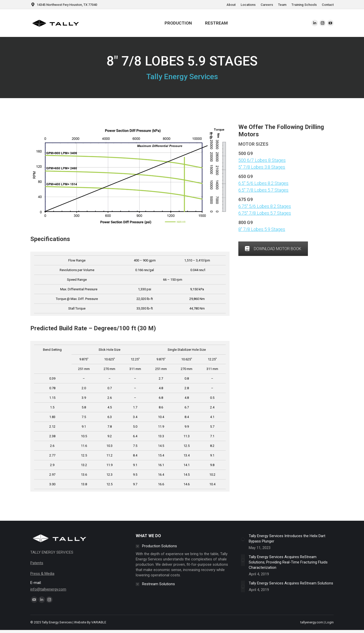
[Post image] (243, 539)
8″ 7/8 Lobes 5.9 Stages (262, 229)
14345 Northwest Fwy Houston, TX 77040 (64, 5)
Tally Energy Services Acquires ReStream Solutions (291, 583)
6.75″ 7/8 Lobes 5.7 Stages (265, 213)
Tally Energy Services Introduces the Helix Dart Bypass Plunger (287, 539)
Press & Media (42, 574)
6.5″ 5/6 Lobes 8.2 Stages (263, 183)
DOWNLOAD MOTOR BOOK (273, 249)
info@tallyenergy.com (48, 589)
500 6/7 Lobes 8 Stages (262, 160)
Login (329, 622)
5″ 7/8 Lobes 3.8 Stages (262, 167)
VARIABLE (99, 622)
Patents (37, 563)
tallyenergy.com (312, 622)
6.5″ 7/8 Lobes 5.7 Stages (263, 190)
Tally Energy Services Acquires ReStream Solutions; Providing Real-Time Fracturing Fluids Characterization (288, 562)
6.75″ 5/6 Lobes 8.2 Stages (265, 206)
